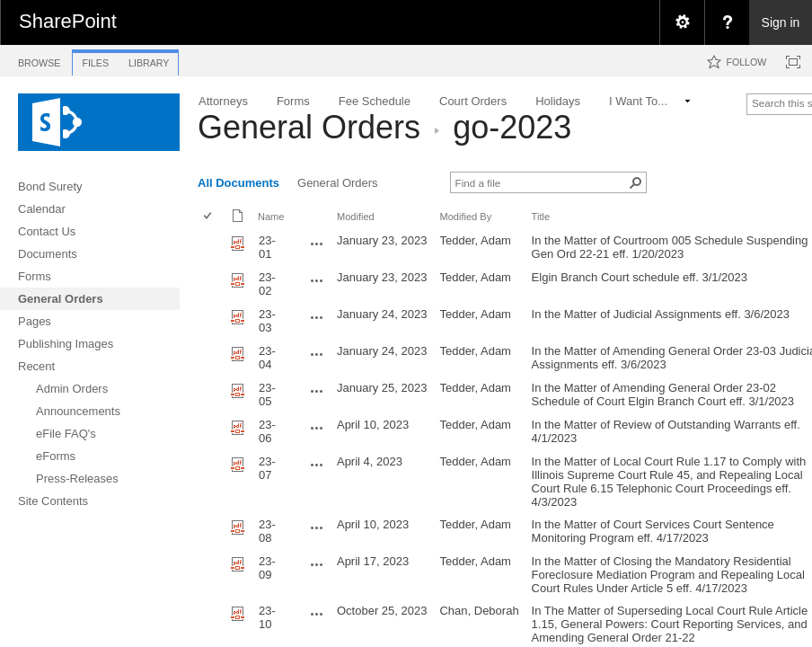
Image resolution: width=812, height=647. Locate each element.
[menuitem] (682, 22)
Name (271, 217)
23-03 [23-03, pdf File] (267, 321)
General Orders (309, 127)
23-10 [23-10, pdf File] (267, 617)
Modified (356, 217)
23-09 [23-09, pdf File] (267, 568)
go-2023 (512, 127)
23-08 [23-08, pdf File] (267, 531)
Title (541, 217)
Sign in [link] (781, 22)
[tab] (39, 60)
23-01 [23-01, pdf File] (267, 247)
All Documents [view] (238, 183)
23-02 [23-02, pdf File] (267, 284)
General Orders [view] (338, 183)
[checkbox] (209, 217)
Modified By (465, 217)
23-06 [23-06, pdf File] (267, 431)
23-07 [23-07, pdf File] (267, 468)
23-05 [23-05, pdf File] (267, 394)
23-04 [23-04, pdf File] (267, 358)
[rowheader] (212, 248)
